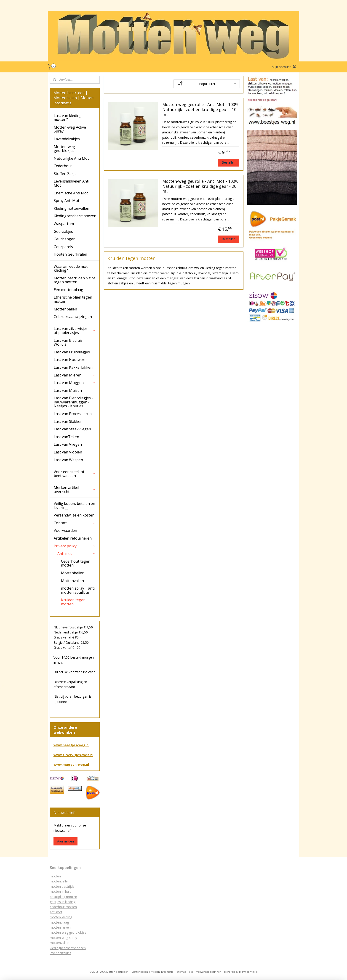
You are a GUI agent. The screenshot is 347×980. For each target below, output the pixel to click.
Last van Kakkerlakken (73, 367)
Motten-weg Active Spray (70, 129)
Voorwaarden (65, 530)
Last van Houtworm (71, 360)
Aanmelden (65, 841)
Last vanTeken (66, 437)
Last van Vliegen (68, 444)
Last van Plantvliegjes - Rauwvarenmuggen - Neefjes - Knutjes (73, 402)
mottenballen (60, 881)
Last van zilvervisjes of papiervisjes (75, 331)
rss (191, 972)
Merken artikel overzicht (75, 490)
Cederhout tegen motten (76, 563)
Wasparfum (64, 224)
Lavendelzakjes (67, 139)
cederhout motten (63, 907)
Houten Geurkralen (70, 254)
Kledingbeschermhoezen (75, 216)
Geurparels (63, 247)
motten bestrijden (63, 886)
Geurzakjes (63, 231)
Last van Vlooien (68, 452)
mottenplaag (59, 922)
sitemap (181, 972)
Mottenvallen (72, 581)
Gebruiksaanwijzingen (73, 317)
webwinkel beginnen (208, 972)
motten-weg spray (63, 938)
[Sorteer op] (207, 84)
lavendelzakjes (61, 953)
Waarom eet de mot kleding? (71, 268)
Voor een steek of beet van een (75, 474)
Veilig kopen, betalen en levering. (74, 506)
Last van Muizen (68, 390)
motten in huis (60, 891)
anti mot (56, 912)
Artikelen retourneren (73, 538)
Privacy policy (75, 546)
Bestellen (229, 162)
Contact (75, 523)
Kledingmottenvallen (71, 208)
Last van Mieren (75, 375)
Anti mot (77, 554)
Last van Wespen (68, 460)
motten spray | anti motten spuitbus (78, 590)
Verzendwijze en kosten (74, 515)
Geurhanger (64, 239)
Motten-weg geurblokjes (64, 149)
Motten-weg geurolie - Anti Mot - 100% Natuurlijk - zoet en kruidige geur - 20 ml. (200, 186)
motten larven (60, 927)
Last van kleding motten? (68, 118)
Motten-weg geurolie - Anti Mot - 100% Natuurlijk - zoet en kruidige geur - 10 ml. (200, 110)
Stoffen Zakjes (66, 174)
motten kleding (61, 917)
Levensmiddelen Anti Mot (71, 183)
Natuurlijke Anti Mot (71, 158)
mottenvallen (60, 943)
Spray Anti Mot (67, 201)
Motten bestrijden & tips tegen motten (75, 280)
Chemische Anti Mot (71, 193)
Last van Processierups (74, 414)
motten (55, 876)
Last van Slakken (68, 421)
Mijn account (284, 67)
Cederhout (63, 166)
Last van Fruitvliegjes (72, 352)
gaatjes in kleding (63, 902)
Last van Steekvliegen (72, 429)
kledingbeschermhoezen (68, 948)
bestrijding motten (63, 897)
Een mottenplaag (68, 290)
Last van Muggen (75, 383)
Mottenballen (65, 309)
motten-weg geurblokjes (68, 932)
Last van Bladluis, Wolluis (69, 342)
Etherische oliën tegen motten (73, 299)
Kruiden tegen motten (73, 602)
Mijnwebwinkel (248, 972)
